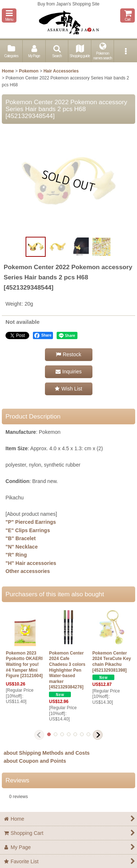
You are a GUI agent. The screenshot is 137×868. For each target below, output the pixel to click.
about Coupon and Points (35, 761)
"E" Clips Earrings (28, 530)
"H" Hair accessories (31, 563)
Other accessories (28, 571)
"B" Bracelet (21, 538)
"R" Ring (16, 555)
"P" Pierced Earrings (31, 522)
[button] (9, 15)
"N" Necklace (22, 547)
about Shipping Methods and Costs (47, 753)
